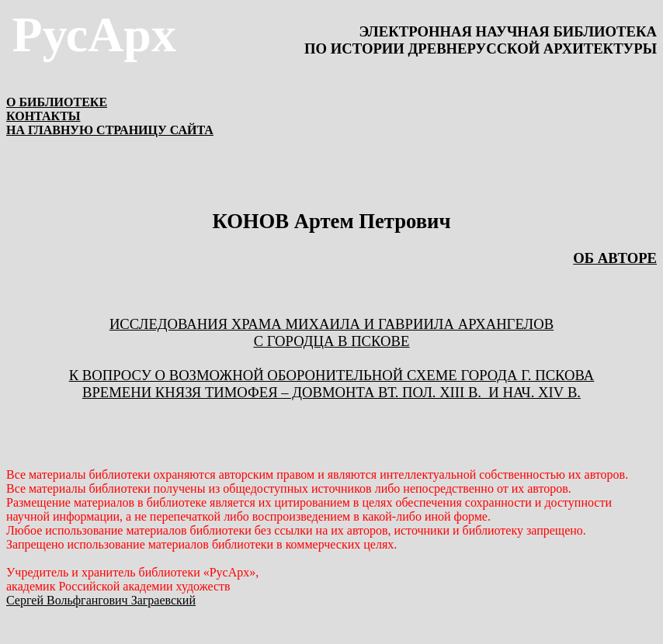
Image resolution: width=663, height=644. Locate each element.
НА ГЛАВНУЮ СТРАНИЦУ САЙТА (110, 130)
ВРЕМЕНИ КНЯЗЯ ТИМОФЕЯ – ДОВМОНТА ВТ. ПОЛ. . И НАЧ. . (331, 392)
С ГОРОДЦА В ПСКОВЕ (332, 341)
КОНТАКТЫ (43, 116)
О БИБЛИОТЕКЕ (57, 102)
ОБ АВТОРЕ (615, 258)
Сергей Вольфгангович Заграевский (101, 600)
